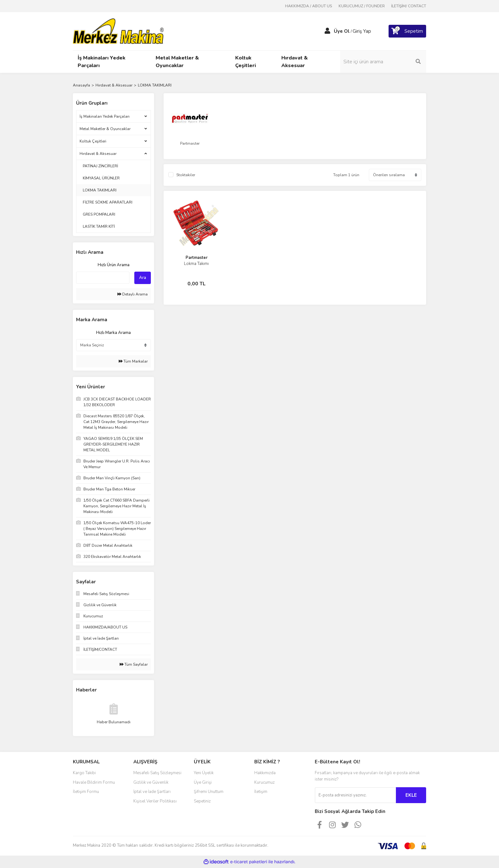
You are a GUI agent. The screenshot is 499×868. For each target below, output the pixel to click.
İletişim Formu (86, 792)
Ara (143, 278)
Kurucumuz (264, 782)
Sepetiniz (202, 801)
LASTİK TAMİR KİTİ (99, 226)
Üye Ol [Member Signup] (342, 31)
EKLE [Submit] (411, 795)
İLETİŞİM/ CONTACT (409, 6)
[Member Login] (327, 31)
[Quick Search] (103, 278)
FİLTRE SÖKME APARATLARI (108, 202)
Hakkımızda (265, 773)
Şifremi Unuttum (209, 792)
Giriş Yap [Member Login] (362, 31)
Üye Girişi (203, 782)
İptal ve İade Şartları (152, 792)
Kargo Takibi (84, 773)
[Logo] (118, 31)
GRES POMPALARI (99, 214)
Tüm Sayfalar (134, 664)
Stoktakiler (186, 175)
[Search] (383, 62)
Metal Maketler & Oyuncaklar (105, 129)
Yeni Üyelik (204, 773)
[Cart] (407, 31)
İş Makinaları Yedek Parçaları (105, 116)
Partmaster (197, 258)
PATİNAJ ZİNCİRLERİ (100, 166)
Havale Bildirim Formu (94, 782)
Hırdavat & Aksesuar (98, 154)
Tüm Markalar (133, 361)
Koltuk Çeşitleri (93, 141)
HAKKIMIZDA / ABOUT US (309, 6)
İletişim (261, 792)
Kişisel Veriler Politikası (155, 801)
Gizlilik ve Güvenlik (151, 782)
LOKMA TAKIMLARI (155, 85)
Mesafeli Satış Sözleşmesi (157, 773)
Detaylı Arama (133, 294)
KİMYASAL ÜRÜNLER (101, 178)
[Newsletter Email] (355, 795)
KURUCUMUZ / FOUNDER (362, 6)
